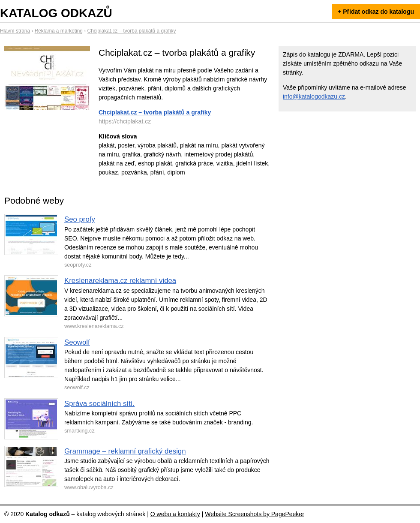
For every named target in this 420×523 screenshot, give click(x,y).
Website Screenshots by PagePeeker (255, 514)
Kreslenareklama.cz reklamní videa (120, 281)
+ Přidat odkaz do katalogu (376, 12)
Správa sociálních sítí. (99, 404)
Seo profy (80, 219)
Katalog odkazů (56, 13)
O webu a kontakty (175, 514)
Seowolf (77, 342)
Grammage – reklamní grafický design (125, 451)
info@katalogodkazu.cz (314, 96)
